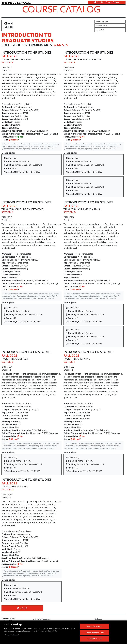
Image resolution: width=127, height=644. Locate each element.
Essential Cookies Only (95, 633)
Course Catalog (61, 9)
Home (22, 608)
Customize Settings (95, 627)
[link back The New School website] (16, 3)
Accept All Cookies (95, 640)
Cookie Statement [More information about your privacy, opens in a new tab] (12, 636)
